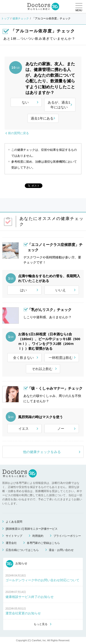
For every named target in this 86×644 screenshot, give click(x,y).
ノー (61, 429)
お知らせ (17, 564)
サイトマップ (14, 536)
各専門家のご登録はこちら (43, 543)
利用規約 (38, 536)
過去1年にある (42, 118)
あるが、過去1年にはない (59, 105)
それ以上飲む (42, 369)
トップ (5, 18)
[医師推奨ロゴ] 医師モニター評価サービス (32, 529)
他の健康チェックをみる (42, 452)
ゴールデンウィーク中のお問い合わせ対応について (42, 580)
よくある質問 (14, 522)
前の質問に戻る (18, 133)
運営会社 (11, 543)
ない (25, 102)
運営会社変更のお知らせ (23, 613)
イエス (24, 429)
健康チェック (21, 18)
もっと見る (41, 624)
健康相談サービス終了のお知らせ (30, 597)
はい (23, 290)
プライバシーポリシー (67, 536)
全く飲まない (23, 358)
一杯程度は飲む (61, 358)
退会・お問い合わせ (61, 550)
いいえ (61, 290)
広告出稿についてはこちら (22, 550)
